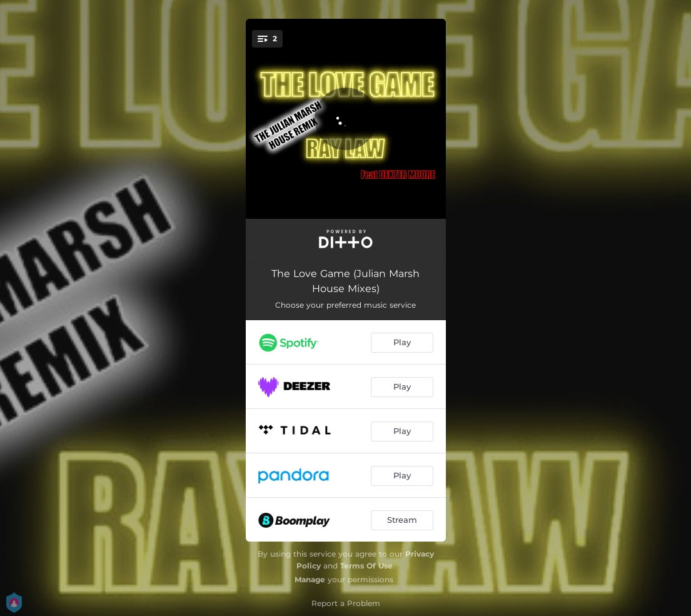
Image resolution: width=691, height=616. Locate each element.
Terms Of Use (366, 566)
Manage (310, 579)
